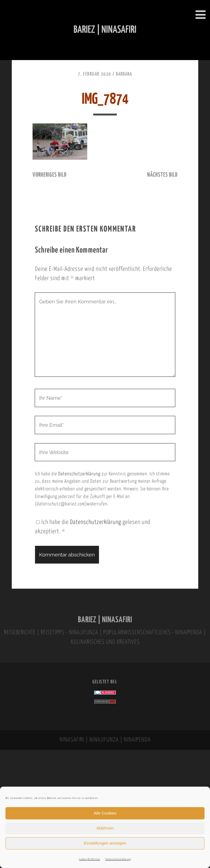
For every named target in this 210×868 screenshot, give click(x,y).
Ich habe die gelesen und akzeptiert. (93, 527)
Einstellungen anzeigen (105, 843)
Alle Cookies (105, 813)
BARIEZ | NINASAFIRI (105, 620)
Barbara (124, 74)
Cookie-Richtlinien (90, 859)
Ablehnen (105, 828)
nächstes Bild (162, 175)
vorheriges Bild (49, 175)
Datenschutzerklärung (118, 859)
